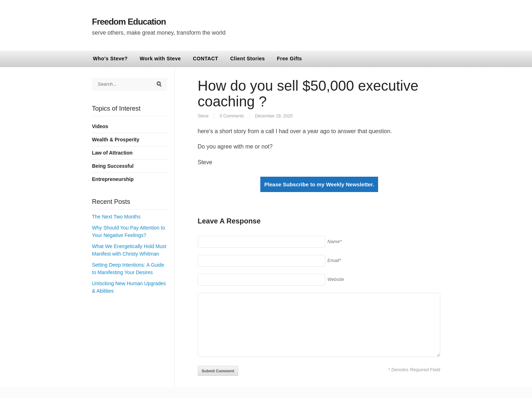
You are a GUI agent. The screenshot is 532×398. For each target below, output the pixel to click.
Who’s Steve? (110, 59)
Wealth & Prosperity (116, 140)
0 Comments (232, 116)
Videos (100, 126)
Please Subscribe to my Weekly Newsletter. (319, 184)
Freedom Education (129, 22)
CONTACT (205, 59)
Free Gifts (290, 59)
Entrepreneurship (113, 179)
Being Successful (113, 166)
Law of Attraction (112, 153)
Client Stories (248, 59)
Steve (203, 116)
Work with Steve (160, 59)
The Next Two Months (116, 217)
